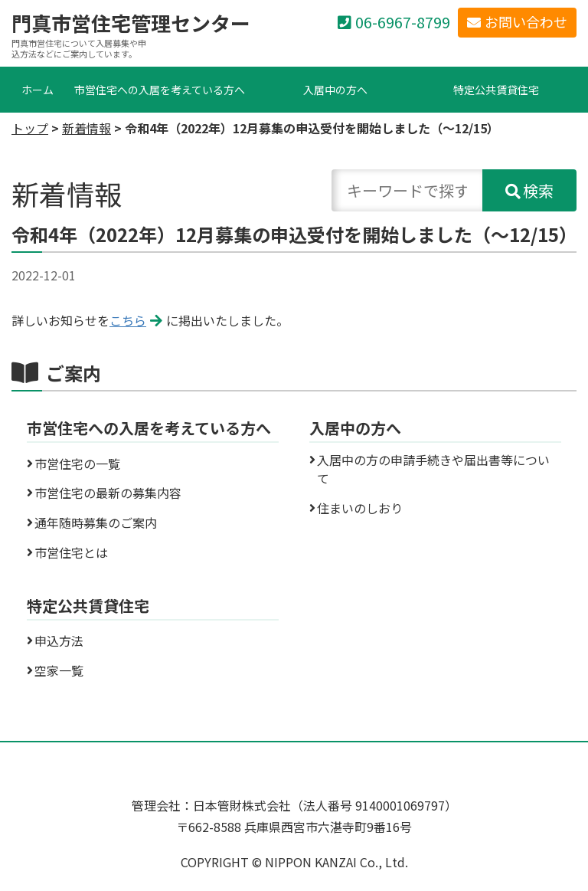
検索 (538, 190)
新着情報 (87, 128)
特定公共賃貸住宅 (496, 90)
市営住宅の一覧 (77, 464)
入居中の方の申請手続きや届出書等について (433, 469)
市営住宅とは (71, 552)
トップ (30, 128)
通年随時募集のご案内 (96, 522)
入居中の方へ (335, 90)
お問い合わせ (526, 21)
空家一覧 (59, 670)
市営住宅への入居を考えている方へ (160, 90)
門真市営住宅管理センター (131, 23)
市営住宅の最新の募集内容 (108, 493)
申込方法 (59, 640)
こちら (128, 320)
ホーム (38, 90)
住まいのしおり (360, 508)
